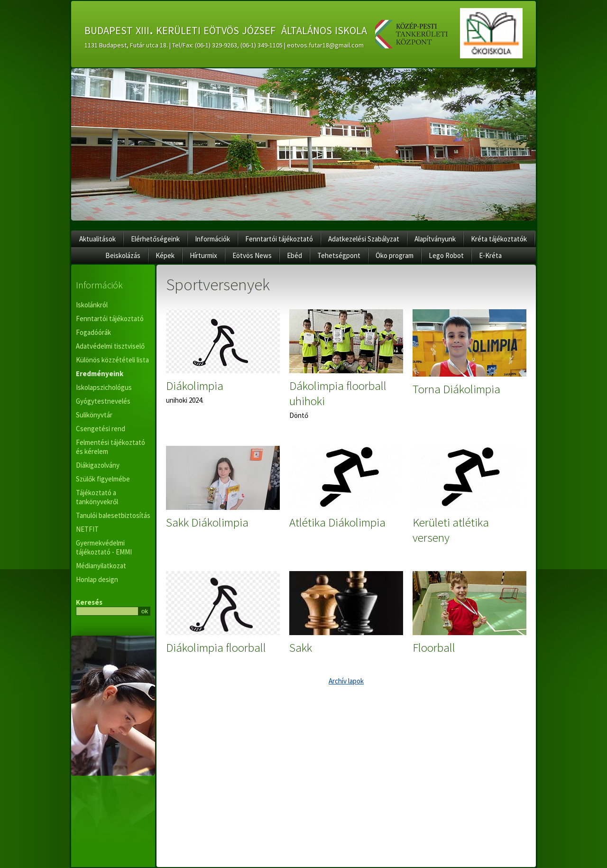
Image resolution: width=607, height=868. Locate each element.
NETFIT (87, 529)
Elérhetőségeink (155, 239)
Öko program (395, 255)
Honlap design (97, 579)
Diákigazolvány (98, 465)
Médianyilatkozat (101, 566)
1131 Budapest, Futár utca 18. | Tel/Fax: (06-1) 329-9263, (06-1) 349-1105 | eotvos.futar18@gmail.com (224, 45)
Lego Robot (446, 255)
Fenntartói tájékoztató (279, 239)
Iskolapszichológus (104, 387)
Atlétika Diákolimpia (337, 522)
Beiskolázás (123, 255)
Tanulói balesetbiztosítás (113, 515)
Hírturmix (203, 255)
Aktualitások (97, 239)
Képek (165, 255)
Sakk (301, 647)
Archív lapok (346, 681)
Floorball (434, 647)
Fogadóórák (93, 332)
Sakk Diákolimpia (207, 522)
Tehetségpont (339, 255)
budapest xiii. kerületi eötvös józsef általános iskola (226, 29)
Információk (212, 239)
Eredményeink (100, 374)
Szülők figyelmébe (103, 479)
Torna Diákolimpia (456, 389)
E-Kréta (490, 255)
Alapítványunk (435, 239)
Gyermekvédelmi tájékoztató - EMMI (104, 547)
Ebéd (294, 255)
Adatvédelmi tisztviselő (110, 346)
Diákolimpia (195, 386)
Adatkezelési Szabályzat (364, 239)
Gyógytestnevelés (103, 401)
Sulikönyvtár (94, 415)
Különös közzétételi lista (112, 360)
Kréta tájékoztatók (499, 239)
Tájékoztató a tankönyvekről (97, 497)
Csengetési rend (101, 429)
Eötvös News (252, 255)
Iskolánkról (92, 305)
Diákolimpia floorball (216, 647)
